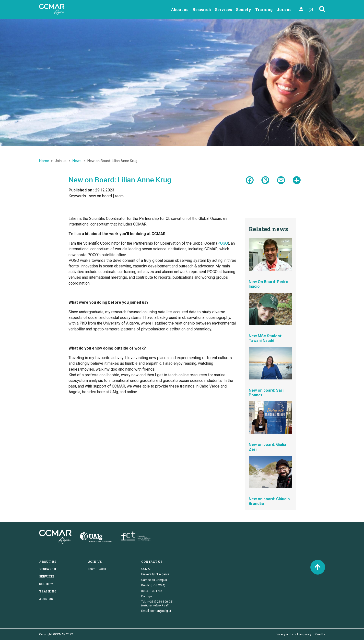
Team (92, 569)
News (77, 161)
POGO (223, 243)
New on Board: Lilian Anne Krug (120, 180)
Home (44, 161)
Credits (320, 634)
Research (202, 9)
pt (311, 9)
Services (223, 9)
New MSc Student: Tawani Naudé (265, 338)
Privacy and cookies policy (294, 634)
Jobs (103, 569)
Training (264, 9)
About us (180, 9)
